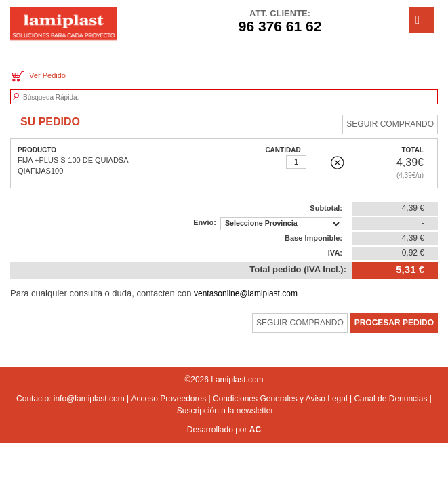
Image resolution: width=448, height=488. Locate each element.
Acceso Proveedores (168, 399)
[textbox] (86, 98)
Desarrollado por (224, 430)
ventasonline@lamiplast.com (246, 293)
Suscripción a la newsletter (225, 411)
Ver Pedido (38, 76)
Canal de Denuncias (390, 399)
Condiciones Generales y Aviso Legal (280, 399)
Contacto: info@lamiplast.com (70, 399)
